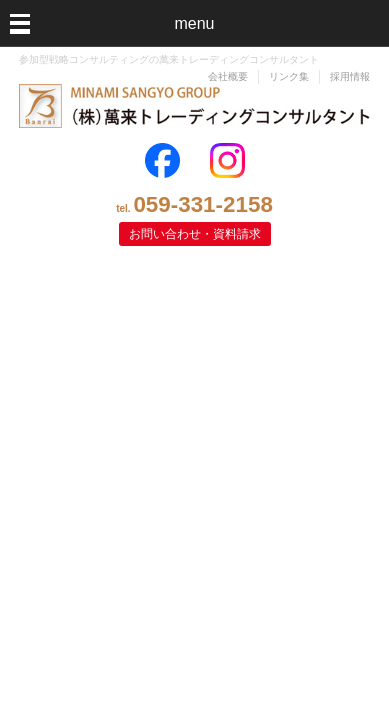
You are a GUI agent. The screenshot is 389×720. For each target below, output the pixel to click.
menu (194, 23)
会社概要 (228, 76)
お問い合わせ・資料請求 (195, 234)
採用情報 (350, 76)
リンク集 (289, 76)
